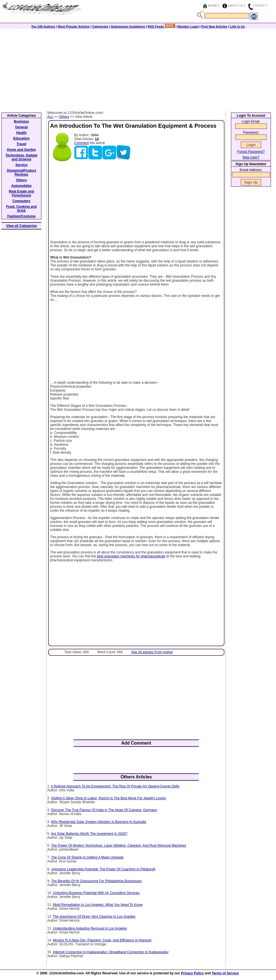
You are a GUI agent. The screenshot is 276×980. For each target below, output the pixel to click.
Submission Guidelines (128, 27)
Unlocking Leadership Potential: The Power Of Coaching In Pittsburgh (103, 869)
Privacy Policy (192, 973)
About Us (236, 5)
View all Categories (22, 226)
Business (21, 122)
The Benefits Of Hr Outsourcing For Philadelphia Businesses (96, 881)
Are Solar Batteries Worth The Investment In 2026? (89, 834)
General (22, 127)
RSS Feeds (161, 27)
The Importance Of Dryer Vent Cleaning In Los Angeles (94, 917)
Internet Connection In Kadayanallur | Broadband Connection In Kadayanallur (111, 952)
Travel (22, 144)
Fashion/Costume (22, 216)
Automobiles (22, 186)
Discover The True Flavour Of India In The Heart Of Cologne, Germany (104, 810)
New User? (251, 157)
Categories (100, 27)
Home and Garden (21, 150)
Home (213, 5)
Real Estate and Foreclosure (21, 193)
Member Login (188, 27)
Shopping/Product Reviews (21, 173)
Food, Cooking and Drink (22, 209)
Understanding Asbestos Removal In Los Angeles (90, 928)
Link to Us (237, 27)
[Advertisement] (138, 68)
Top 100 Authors (43, 27)
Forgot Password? (251, 152)
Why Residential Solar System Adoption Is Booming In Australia (99, 822)
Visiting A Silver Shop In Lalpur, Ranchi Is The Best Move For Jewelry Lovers (108, 798)
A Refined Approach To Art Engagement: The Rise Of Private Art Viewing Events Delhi (115, 786)
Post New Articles (214, 27)
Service (22, 165)
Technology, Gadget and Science (21, 157)
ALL (50, 117)
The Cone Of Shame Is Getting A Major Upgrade (87, 857)
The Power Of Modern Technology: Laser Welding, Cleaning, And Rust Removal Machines (119, 846)
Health (22, 133)
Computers (21, 201)
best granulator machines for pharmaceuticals (131, 556)
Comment (81, 143)
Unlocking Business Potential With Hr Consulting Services (96, 893)
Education (21, 138)
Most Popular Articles (74, 27)
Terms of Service (225, 973)
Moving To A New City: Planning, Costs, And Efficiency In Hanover (102, 940)
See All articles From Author (152, 652)
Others (64, 117)
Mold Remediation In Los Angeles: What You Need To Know (98, 905)
